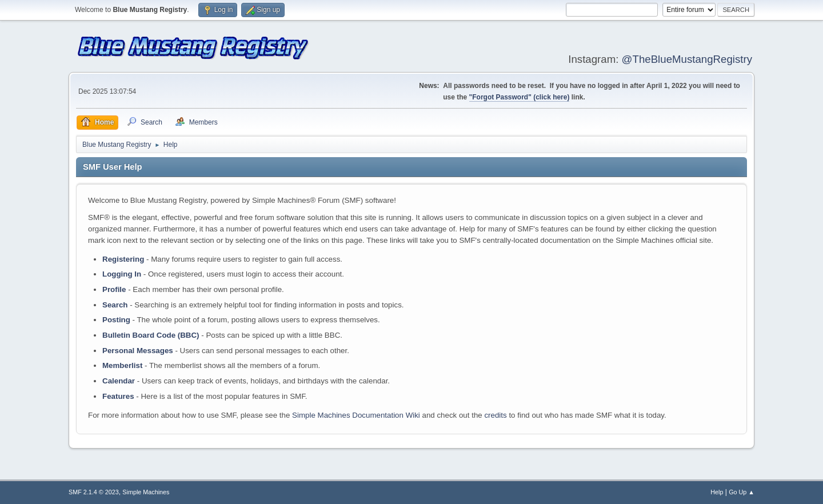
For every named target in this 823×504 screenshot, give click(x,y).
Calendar (119, 381)
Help (717, 492)
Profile (114, 289)
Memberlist (122, 365)
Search (115, 305)
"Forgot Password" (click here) (520, 97)
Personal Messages (138, 351)
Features (118, 396)
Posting (116, 320)
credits (495, 415)
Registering (123, 259)
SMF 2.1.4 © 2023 (94, 492)
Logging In (122, 274)
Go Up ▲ (742, 492)
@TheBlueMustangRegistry (687, 59)
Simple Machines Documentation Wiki (356, 415)
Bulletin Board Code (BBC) (151, 335)
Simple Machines (146, 492)
